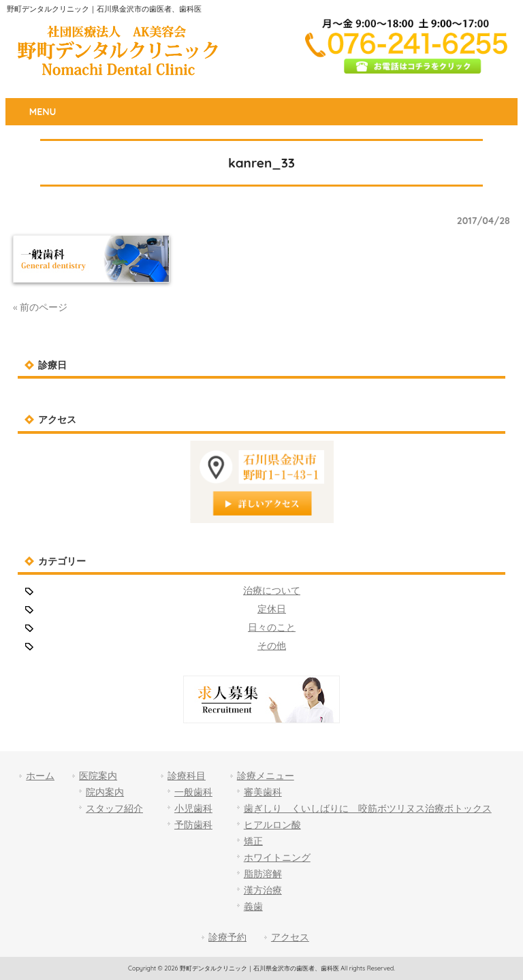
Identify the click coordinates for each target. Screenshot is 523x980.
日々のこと (272, 627)
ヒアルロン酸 (272, 825)
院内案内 (105, 792)
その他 (272, 646)
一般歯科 (193, 792)
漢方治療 (263, 890)
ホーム (40, 776)
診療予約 (227, 937)
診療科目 (187, 776)
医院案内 (98, 776)
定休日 (272, 609)
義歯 (253, 906)
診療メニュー (266, 776)
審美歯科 (263, 792)
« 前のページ (40, 307)
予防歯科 (193, 825)
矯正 (253, 841)
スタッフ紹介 (114, 808)
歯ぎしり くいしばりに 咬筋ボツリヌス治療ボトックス (368, 808)
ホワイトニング (277, 857)
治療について (272, 590)
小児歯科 (193, 808)
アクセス (290, 937)
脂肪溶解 (263, 874)
